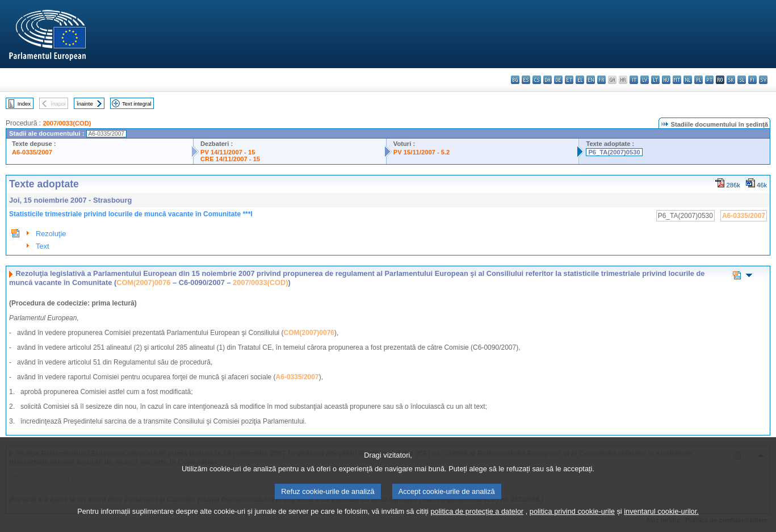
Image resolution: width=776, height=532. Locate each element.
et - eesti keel (569, 80)
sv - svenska (763, 80)
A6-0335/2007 (32, 152)
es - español (526, 80)
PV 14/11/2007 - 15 (228, 152)
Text (42, 246)
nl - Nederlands (688, 80)
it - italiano (634, 80)
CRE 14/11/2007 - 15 (230, 159)
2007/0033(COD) (67, 123)
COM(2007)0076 (143, 282)
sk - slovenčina (731, 80)
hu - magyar (666, 80)
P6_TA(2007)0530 (614, 152)
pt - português (709, 80)
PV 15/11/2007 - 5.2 (422, 152)
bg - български (515, 80)
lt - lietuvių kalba (655, 80)
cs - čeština (537, 80)
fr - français (601, 80)
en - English (591, 80)
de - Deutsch (558, 80)
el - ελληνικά (580, 80)
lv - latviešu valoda (645, 80)
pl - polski (699, 80)
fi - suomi (752, 80)
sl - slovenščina (742, 80)
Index (24, 104)
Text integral (137, 104)
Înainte (85, 104)
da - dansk (548, 80)
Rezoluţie (51, 234)
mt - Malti (677, 80)
